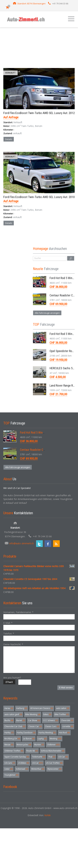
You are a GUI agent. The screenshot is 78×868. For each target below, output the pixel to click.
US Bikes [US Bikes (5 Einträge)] (24, 763)
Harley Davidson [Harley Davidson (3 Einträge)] (26, 733)
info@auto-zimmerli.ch (22, 543)
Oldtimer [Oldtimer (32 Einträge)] (53, 745)
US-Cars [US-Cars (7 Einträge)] (10, 763)
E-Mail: (8, 623)
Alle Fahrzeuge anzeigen (47, 313)
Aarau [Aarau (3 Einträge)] (9, 708)
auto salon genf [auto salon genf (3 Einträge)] (13, 714)
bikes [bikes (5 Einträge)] (47, 714)
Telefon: (9, 634)
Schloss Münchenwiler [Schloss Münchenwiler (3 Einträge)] (53, 751)
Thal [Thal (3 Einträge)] (52, 757)
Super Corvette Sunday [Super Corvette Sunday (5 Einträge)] (17, 757)
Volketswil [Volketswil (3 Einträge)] (22, 769)
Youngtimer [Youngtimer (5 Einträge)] (11, 775)
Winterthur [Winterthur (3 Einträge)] (38, 769)
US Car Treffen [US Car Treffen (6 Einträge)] (54, 763)
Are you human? (12, 678)
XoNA (47, 815)
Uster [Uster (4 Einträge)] (8, 769)
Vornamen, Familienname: (18, 612)
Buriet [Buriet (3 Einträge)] (21, 720)
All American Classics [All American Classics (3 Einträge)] (42, 708)
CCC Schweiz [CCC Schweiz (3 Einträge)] (50, 720)
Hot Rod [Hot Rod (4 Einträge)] (64, 733)
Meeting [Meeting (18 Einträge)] (55, 739)
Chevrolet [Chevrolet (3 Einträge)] (67, 720)
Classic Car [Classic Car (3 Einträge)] (35, 726)
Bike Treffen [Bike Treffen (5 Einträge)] (62, 714)
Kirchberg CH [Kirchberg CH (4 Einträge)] (12, 739)
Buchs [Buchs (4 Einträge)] (9, 720)
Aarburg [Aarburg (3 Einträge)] (22, 708)
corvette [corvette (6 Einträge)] (68, 726)
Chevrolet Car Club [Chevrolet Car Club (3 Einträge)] (15, 726)
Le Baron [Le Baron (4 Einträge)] (29, 739)
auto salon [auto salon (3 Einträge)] (63, 708)
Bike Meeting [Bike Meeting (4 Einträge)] (33, 714)
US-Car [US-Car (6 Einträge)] (63, 757)
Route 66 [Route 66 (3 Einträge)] (32, 751)
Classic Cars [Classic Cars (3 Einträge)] (52, 726)
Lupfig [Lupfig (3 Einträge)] (42, 739)
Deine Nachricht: (13, 644)
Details (9, 139)
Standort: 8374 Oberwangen (31, 4)
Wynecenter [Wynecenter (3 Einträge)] (54, 769)
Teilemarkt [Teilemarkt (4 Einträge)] (39, 757)
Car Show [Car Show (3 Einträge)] (34, 720)
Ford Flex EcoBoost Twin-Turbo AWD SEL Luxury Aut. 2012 (39, 113)
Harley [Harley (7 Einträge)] (9, 733)
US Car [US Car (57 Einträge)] (37, 763)
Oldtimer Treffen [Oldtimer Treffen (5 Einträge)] (14, 751)
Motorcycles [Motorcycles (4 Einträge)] (24, 745)
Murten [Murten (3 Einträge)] (39, 745)
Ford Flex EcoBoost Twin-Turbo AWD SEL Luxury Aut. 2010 (39, 197)
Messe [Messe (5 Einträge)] (9, 745)
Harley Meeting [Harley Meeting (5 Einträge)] (47, 733)
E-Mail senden (66, 688)
